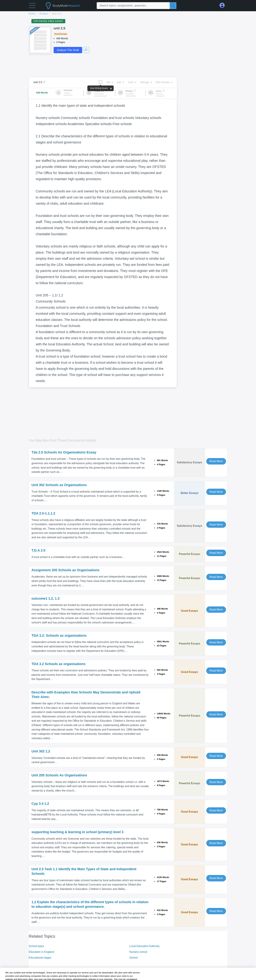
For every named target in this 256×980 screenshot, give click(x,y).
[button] (32, 6)
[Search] (173, 6)
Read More (216, 461)
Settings (146, 82)
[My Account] (223, 5)
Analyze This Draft (68, 50)
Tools (132, 82)
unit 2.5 (57, 14)
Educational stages (40, 958)
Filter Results (164, 82)
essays (44, 14)
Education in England (41, 952)
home (32, 14)
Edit (120, 82)
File (110, 82)
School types (36, 946)
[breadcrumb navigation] (128, 14)
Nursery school (138, 952)
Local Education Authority (145, 946)
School (134, 958)
